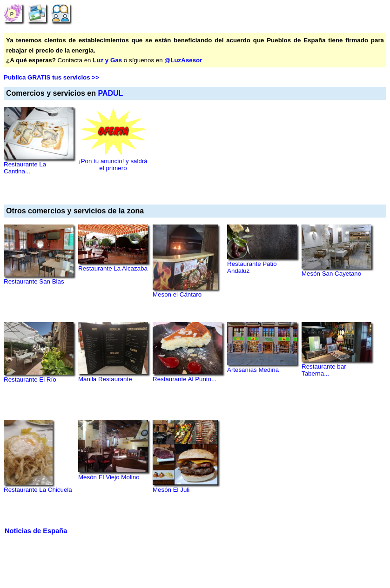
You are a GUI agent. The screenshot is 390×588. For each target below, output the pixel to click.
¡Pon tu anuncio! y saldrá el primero (113, 165)
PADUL (110, 93)
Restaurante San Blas (34, 281)
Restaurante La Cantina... (25, 168)
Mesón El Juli (171, 490)
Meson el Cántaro (177, 294)
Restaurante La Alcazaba (113, 268)
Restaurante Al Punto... (185, 379)
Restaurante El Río (30, 380)
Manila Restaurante (105, 379)
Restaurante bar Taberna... (324, 370)
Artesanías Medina (253, 370)
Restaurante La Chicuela (38, 490)
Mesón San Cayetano (331, 274)
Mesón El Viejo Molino (109, 477)
